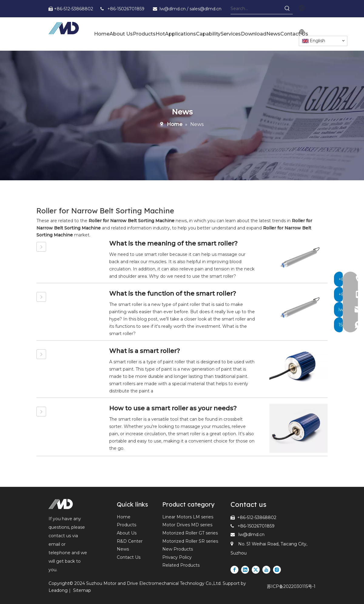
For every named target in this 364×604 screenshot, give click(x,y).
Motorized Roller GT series (190, 533)
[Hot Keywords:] (287, 8)
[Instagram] (277, 570)
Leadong (58, 590)
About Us (127, 533)
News (123, 549)
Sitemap (82, 590)
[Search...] (256, 8)
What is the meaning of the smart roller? (173, 243)
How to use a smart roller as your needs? (173, 408)
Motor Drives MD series (187, 525)
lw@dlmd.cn (173, 9)
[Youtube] (266, 570)
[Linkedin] (245, 570)
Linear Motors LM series (188, 517)
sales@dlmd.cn (206, 9)
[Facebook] (234, 570)
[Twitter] (256, 570)
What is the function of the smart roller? (173, 294)
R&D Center (130, 541)
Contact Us (129, 557)
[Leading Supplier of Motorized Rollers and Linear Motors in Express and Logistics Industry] (61, 504)
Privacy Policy (177, 557)
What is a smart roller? (145, 351)
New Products (178, 549)
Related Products (181, 565)
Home (124, 517)
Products (126, 525)
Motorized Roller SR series (190, 541)
